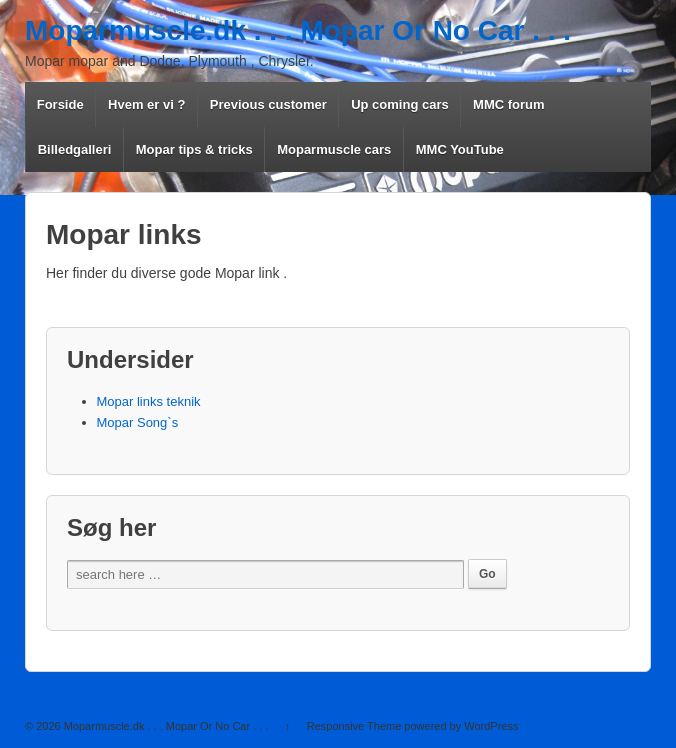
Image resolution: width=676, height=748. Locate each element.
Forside (60, 104)
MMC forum (509, 104)
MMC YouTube (460, 149)
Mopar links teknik (149, 401)
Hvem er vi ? (146, 104)
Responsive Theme (354, 726)
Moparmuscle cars (334, 149)
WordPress (491, 726)
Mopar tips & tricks (194, 149)
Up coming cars (400, 104)
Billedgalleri (75, 149)
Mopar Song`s (138, 422)
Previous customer (268, 104)
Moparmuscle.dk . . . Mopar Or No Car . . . (298, 30)
